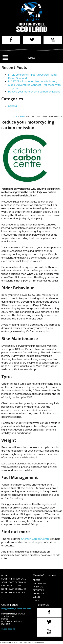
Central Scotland (12, 586)
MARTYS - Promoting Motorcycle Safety (33, 81)
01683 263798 (8, 629)
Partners (38, 587)
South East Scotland (14, 582)
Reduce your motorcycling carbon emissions (34, 91)
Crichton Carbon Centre (35, 539)
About (36, 580)
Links (36, 600)
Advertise (38, 593)
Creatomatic (41, 642)
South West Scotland (14, 579)
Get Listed (38, 590)
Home (15, 116)
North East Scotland (14, 589)
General (13, 106)
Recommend (39, 583)
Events (37, 597)
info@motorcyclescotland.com (16, 609)
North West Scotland (14, 592)
